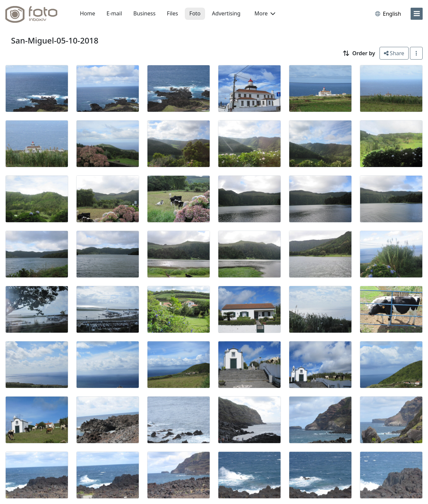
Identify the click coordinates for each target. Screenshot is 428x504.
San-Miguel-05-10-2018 (55, 40)
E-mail (114, 13)
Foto (195, 13)
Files (172, 13)
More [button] (265, 13)
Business (144, 13)
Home (88, 13)
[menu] (417, 14)
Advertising (226, 13)
